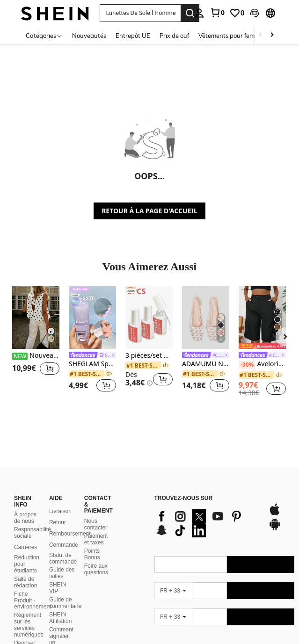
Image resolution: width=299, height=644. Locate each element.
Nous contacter (96, 513)
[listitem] (36, 340)
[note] (262, 346)
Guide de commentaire (65, 592)
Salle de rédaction (26, 571)
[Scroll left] (261, 35)
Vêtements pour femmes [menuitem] (232, 36)
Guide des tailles (62, 562)
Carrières (26, 536)
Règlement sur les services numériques (29, 614)
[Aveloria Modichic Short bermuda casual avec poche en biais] (262, 318)
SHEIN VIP (58, 577)
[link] (217, 13)
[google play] (275, 518)
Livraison (60, 500)
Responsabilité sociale (33, 521)
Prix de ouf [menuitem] (174, 36)
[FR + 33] (173, 579)
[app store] (275, 503)
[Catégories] (44, 35)
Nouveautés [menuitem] (89, 36)
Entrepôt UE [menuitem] (133, 36)
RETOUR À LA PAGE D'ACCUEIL (149, 211)
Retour (58, 511)
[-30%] (247, 365)
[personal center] (199, 13)
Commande (64, 534)
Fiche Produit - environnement (33, 589)
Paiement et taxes (96, 528)
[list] (207, 512)
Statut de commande (63, 547)
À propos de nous (25, 507)
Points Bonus (92, 543)
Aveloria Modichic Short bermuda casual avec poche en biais (262, 364)
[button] (255, 13)
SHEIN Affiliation (60, 607)
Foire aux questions (96, 558)
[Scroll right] (272, 35)
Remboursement (70, 522)
